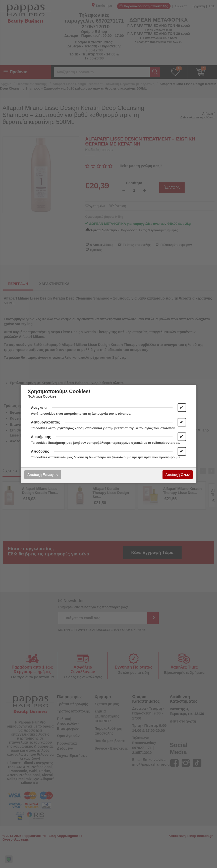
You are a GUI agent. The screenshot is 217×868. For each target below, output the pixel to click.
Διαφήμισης (41, 437)
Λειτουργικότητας (45, 422)
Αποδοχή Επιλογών (43, 475)
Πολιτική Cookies (42, 396)
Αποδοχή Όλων (178, 475)
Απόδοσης (40, 451)
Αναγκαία (39, 408)
